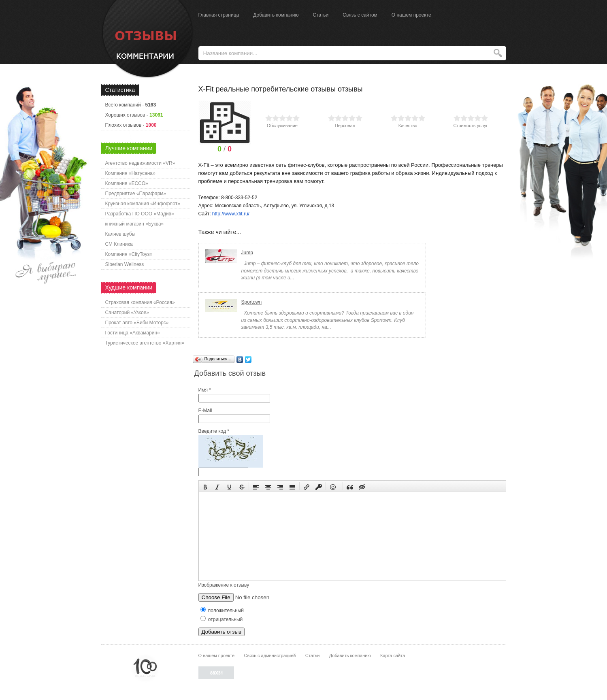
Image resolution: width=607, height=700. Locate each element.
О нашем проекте (411, 15)
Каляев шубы (120, 234)
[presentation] (205, 486)
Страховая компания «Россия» (140, 302)
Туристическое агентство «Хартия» (145, 343)
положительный (222, 611)
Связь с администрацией (270, 655)
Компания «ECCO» (127, 183)
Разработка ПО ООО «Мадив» (140, 214)
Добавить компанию (276, 15)
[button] (205, 486)
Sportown (252, 302)
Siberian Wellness (125, 264)
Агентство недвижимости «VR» (140, 163)
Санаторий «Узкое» (127, 313)
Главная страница (219, 15)
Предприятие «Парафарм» (136, 194)
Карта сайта (393, 655)
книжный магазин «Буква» (135, 224)
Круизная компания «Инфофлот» (143, 204)
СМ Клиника (119, 244)
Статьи (321, 15)
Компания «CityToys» (129, 254)
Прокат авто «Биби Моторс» (137, 323)
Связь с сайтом (360, 15)
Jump (247, 253)
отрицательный (222, 619)
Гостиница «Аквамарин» (133, 333)
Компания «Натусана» (130, 173)
